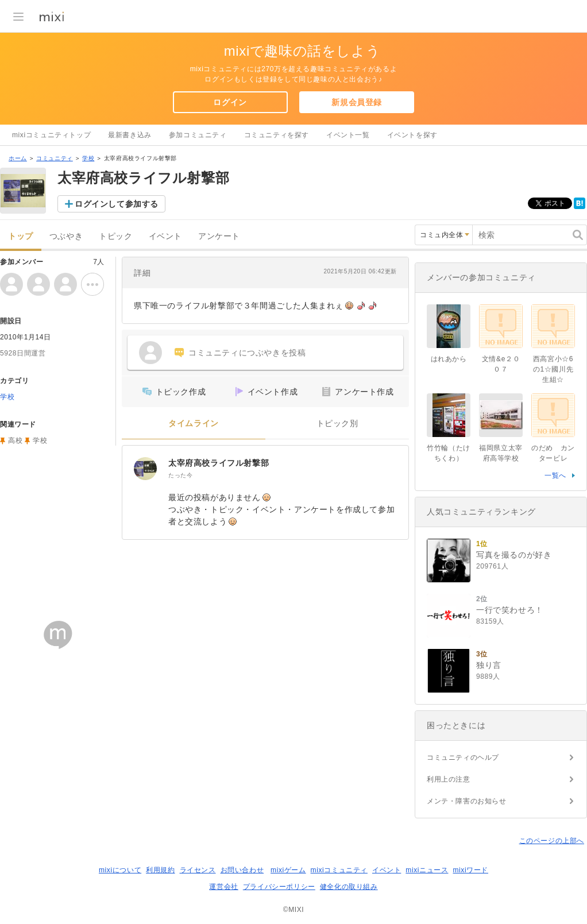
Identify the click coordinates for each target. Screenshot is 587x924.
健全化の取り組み (349, 887)
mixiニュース (427, 870)
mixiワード (470, 870)
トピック (115, 236)
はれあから (449, 359)
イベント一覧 (348, 135)
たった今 (180, 475)
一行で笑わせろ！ (510, 610)
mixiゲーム (288, 870)
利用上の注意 (449, 779)
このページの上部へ (552, 841)
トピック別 (337, 424)
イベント (165, 236)
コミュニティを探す (277, 135)
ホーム (18, 158)
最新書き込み (130, 135)
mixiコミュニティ (339, 870)
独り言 (489, 665)
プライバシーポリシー (279, 887)
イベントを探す (412, 135)
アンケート (219, 236)
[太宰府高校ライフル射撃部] (145, 469)
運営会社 (223, 887)
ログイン (230, 102)
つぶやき (66, 236)
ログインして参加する (117, 204)
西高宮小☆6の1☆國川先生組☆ (553, 369)
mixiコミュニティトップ (51, 135)
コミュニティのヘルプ (463, 757)
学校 (88, 158)
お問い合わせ (242, 870)
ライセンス (198, 870)
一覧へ (555, 475)
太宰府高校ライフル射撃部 (219, 463)
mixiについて (120, 870)
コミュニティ (55, 158)
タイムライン (194, 424)
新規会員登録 (357, 102)
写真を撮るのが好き (514, 555)
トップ (21, 236)
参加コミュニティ (198, 135)
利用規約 (160, 870)
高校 (15, 440)
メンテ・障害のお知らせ (467, 801)
